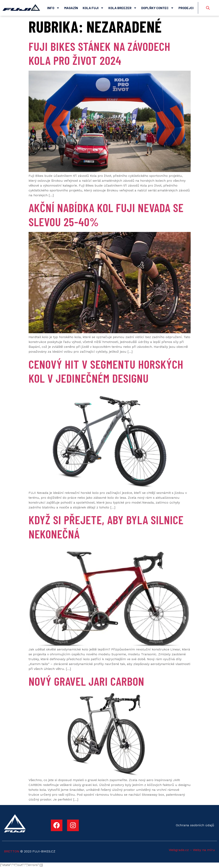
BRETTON (12, 852)
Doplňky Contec (158, 8)
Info (53, 8)
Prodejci (186, 8)
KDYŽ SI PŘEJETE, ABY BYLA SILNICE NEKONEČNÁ (106, 527)
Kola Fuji (93, 8)
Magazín (71, 8)
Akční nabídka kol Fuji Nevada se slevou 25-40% (106, 215)
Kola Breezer (123, 8)
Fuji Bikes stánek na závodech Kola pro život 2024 (99, 54)
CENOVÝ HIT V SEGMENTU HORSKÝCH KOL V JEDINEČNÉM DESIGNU (106, 372)
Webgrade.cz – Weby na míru (192, 850)
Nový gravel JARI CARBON (86, 681)
